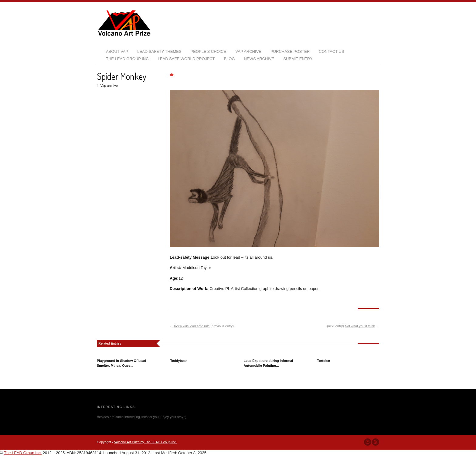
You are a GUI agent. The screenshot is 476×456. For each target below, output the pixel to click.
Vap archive (109, 86)
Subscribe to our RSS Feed (376, 442)
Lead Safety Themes (159, 51)
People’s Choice (209, 51)
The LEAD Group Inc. (23, 453)
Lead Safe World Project (186, 59)
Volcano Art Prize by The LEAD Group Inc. (145, 442)
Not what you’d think (360, 326)
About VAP (117, 51)
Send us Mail (368, 442)
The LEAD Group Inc (127, 59)
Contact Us (331, 51)
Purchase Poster (290, 51)
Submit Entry (298, 59)
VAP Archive (248, 51)
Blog (229, 59)
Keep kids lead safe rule (192, 326)
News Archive (259, 59)
